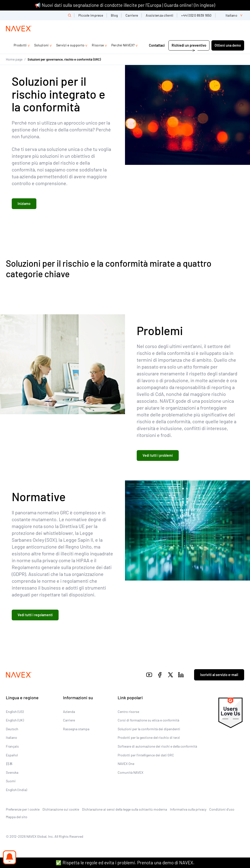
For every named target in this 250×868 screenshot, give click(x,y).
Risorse (98, 45)
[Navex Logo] (19, 29)
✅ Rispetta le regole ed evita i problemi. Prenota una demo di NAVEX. (125, 863)
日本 (9, 764)
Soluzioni (42, 45)
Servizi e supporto (70, 45)
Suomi (11, 781)
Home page (14, 59)
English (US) (15, 712)
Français (12, 746)
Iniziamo (24, 204)
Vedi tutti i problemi (158, 455)
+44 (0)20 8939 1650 (196, 15)
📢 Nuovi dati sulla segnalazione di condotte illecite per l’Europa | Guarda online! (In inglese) (125, 5)
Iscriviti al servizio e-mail (219, 675)
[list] (232, 15)
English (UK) (15, 720)
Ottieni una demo (228, 45)
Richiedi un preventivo (189, 45)
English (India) (16, 790)
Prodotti (20, 45)
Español (12, 755)
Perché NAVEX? (123, 45)
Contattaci (157, 45)
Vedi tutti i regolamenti (35, 615)
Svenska (12, 772)
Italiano (11, 737)
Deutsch (12, 729)
